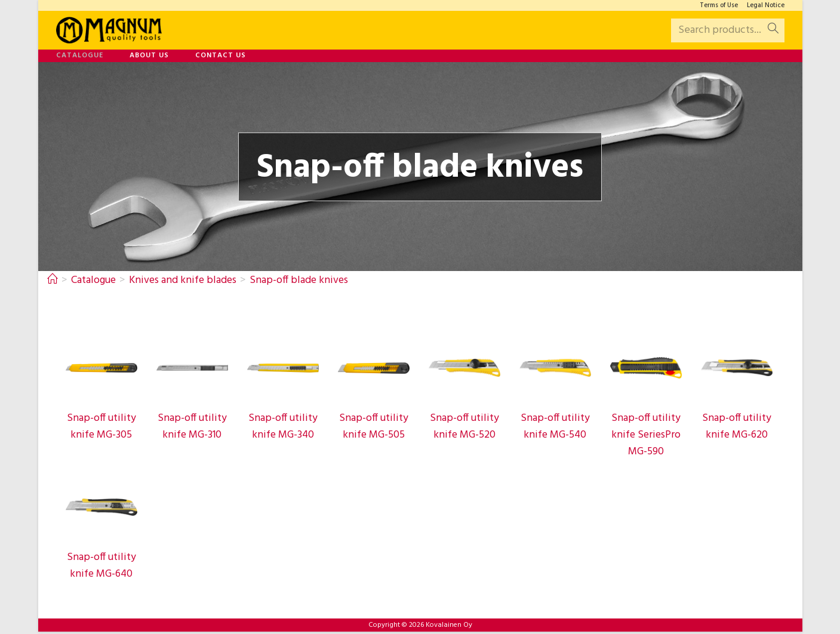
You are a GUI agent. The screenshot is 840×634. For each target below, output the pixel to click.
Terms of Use (719, 6)
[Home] (53, 280)
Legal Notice (766, 6)
